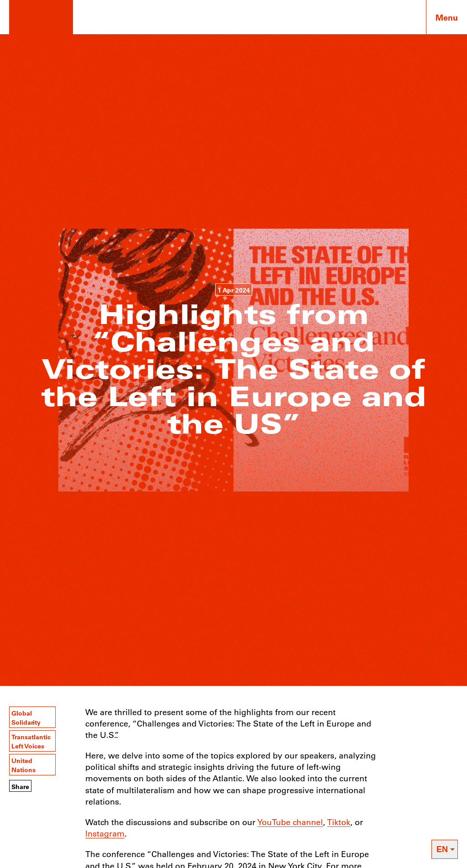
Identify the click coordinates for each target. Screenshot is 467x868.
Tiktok (339, 822)
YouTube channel (290, 822)
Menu (447, 17)
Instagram (105, 833)
